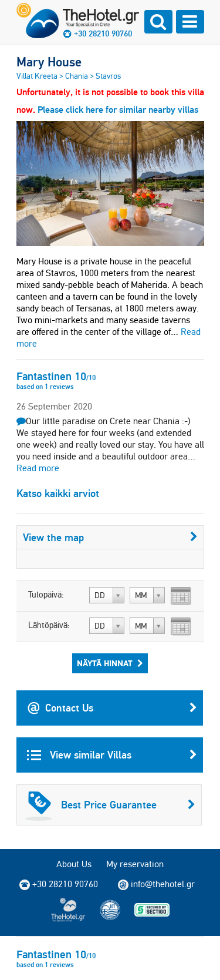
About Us (74, 864)
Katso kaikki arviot (58, 493)
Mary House (49, 62)
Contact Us (112, 708)
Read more (38, 468)
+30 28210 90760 (103, 33)
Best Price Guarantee (110, 805)
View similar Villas (112, 755)
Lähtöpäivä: (49, 625)
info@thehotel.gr (156, 884)
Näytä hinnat (110, 663)
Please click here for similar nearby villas (118, 110)
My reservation (135, 864)
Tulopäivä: (46, 595)
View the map (110, 537)
